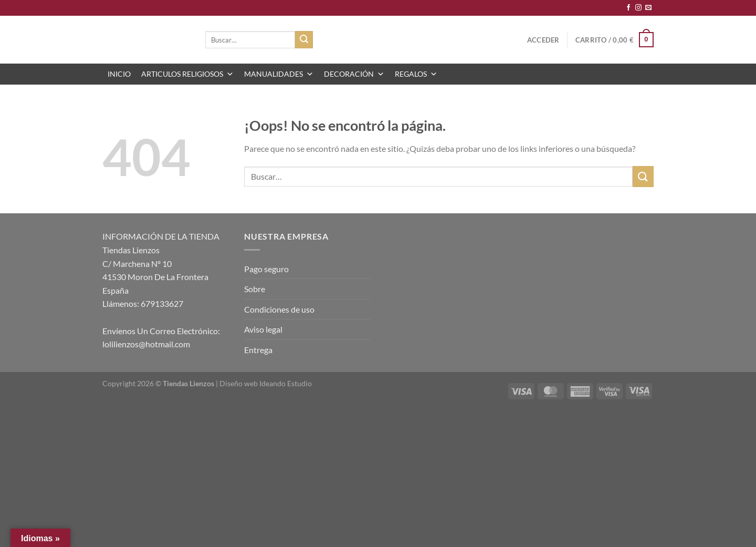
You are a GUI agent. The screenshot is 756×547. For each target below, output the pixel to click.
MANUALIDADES (279, 74)
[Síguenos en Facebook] (628, 8)
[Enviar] (304, 40)
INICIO (119, 74)
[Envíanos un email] (648, 8)
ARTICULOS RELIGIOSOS (187, 74)
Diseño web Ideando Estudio (266, 383)
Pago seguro (266, 269)
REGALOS (416, 74)
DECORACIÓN (354, 74)
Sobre (255, 289)
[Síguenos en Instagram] (638, 8)
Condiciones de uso (279, 309)
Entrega (258, 350)
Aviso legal (263, 329)
